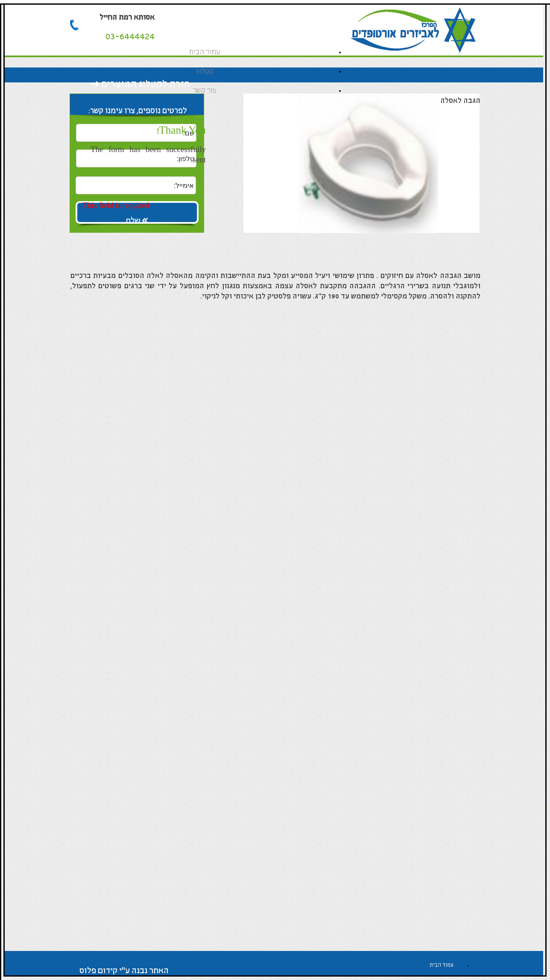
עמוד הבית (205, 52)
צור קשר (205, 91)
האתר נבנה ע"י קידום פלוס (124, 971)
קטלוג (205, 72)
